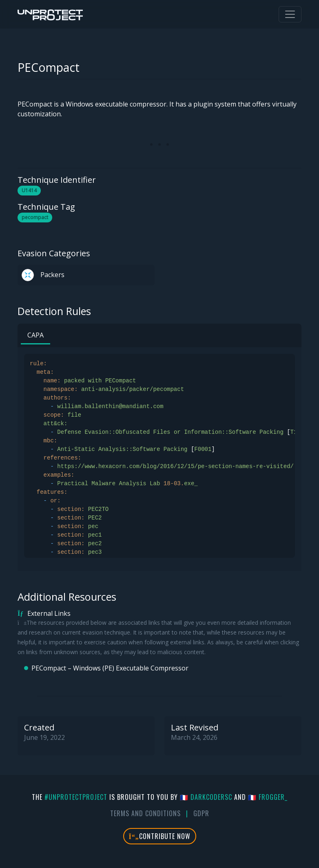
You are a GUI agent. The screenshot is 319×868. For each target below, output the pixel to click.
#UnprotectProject (76, 797)
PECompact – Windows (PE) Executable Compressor (110, 668)
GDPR (201, 813)
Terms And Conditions (145, 813)
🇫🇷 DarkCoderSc (206, 797)
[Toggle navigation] (290, 14)
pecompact (35, 217)
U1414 (29, 190)
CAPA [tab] (35, 335)
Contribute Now (160, 836)
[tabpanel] (159, 456)
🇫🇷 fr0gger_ (268, 797)
